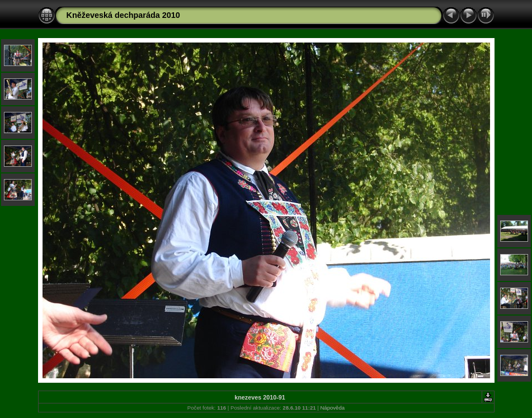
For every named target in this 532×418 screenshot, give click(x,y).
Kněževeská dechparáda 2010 (123, 15)
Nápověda (332, 408)
